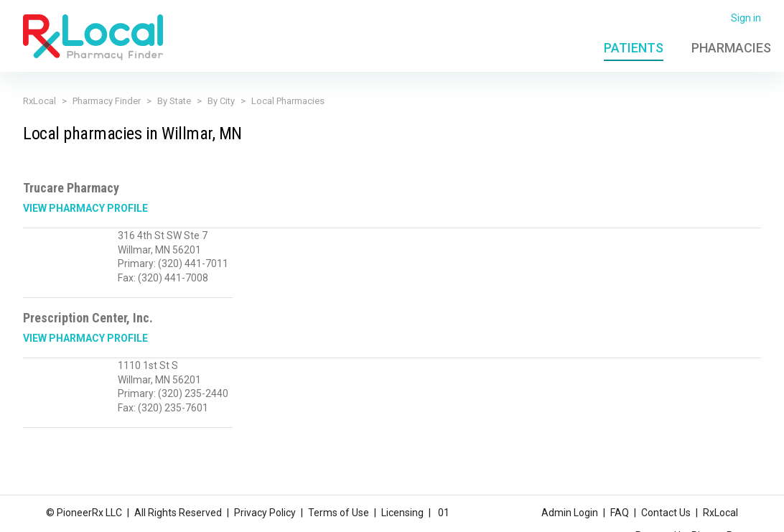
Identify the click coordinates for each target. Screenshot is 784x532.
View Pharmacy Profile (85, 208)
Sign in (746, 18)
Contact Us (666, 513)
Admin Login (570, 513)
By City (221, 101)
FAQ (620, 513)
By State (174, 101)
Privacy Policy (265, 513)
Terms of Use (339, 513)
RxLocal (39, 101)
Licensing (402, 513)
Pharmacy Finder (107, 101)
